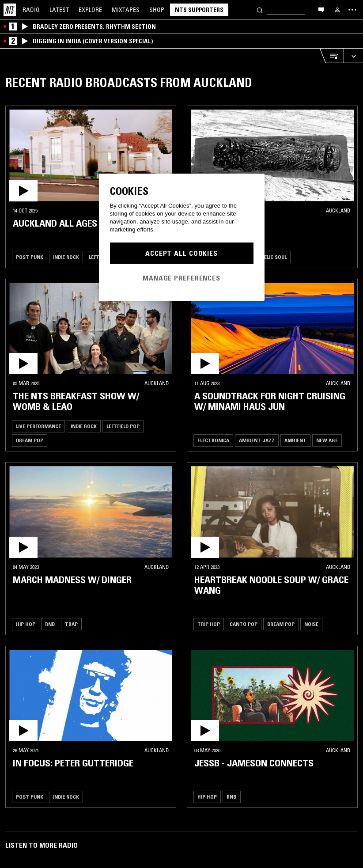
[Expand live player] (353, 56)
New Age (327, 440)
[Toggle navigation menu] (352, 10)
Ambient (295, 440)
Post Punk (30, 257)
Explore (90, 10)
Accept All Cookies (181, 253)
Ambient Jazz (257, 440)
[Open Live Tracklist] (332, 56)
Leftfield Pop (123, 426)
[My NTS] (337, 10)
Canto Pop (244, 624)
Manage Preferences (181, 278)
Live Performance (38, 426)
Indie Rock (66, 257)
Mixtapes (126, 10)
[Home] (10, 10)
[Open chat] (321, 9)
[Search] (260, 9)
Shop (157, 10)
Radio (31, 10)
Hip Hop (26, 624)
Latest (59, 10)
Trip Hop (209, 624)
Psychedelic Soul (265, 257)
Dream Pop (30, 440)
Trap (71, 624)
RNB (50, 624)
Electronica (213, 440)
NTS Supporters (199, 10)
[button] (91, 155)
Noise (311, 624)
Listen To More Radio (42, 845)
